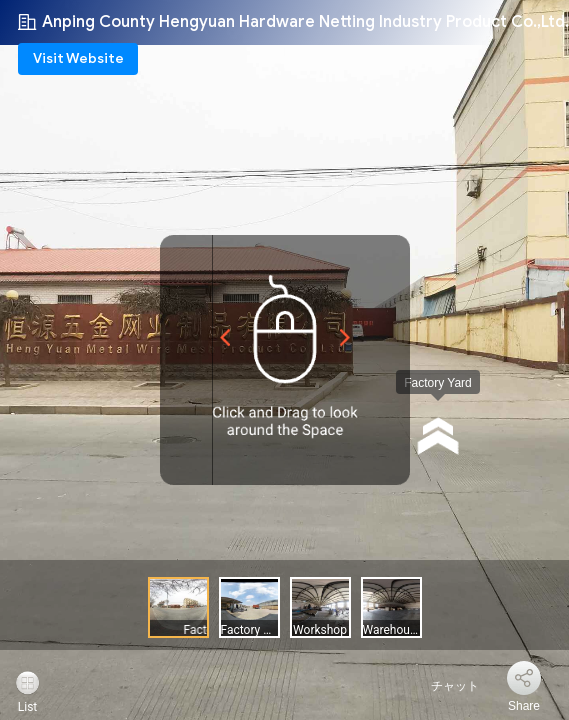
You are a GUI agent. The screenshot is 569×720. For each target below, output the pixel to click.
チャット (443, 686)
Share (524, 706)
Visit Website (78, 58)
